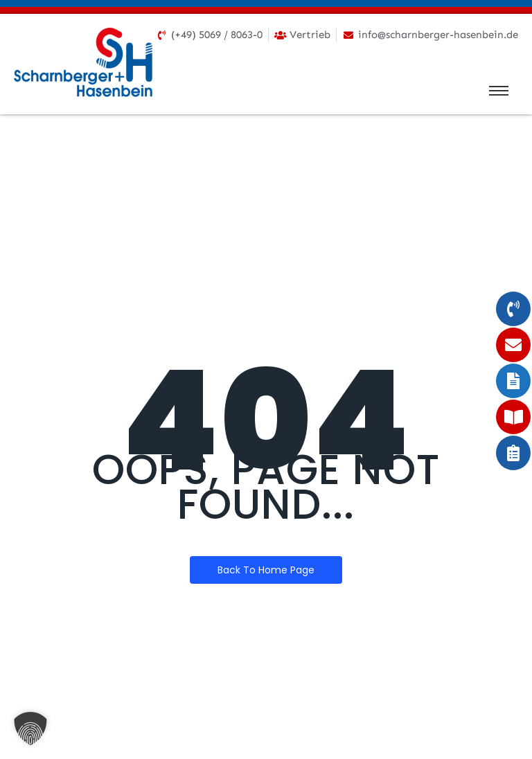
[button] (30, 729)
